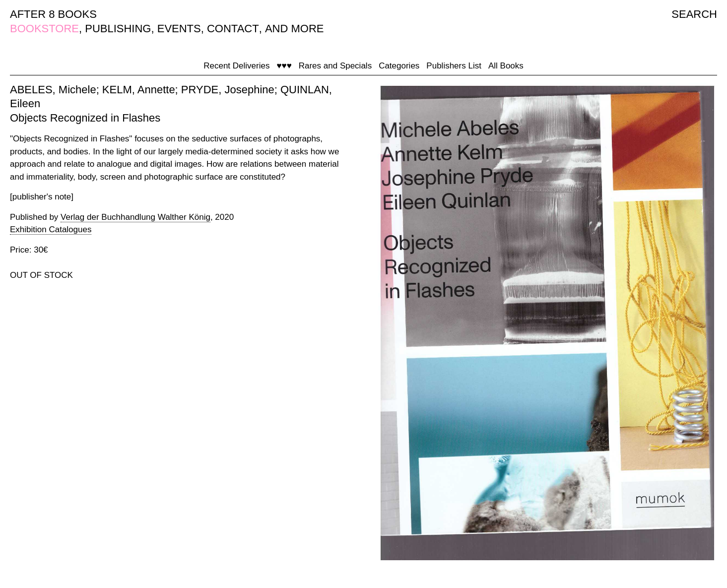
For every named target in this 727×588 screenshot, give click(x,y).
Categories (399, 66)
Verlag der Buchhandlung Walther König (135, 217)
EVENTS (179, 29)
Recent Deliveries (236, 66)
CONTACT (233, 29)
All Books (506, 66)
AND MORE (295, 29)
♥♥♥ (284, 66)
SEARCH (694, 14)
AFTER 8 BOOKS (53, 14)
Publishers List (454, 66)
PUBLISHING (118, 29)
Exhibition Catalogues (51, 229)
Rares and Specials (335, 66)
